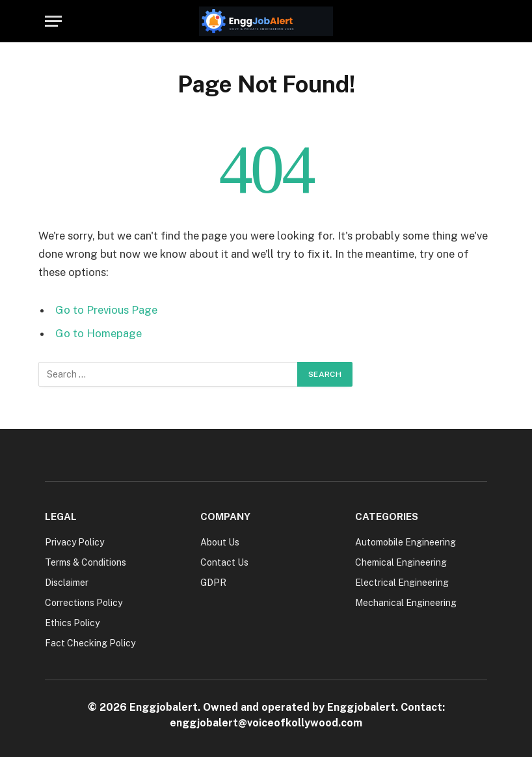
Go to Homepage (99, 333)
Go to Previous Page (106, 310)
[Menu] (53, 21)
